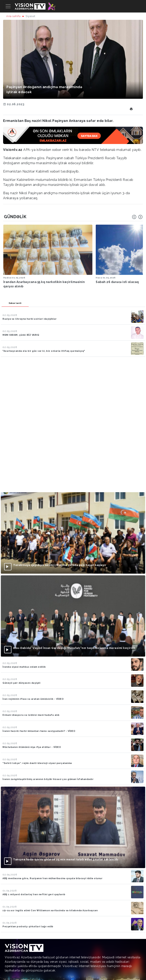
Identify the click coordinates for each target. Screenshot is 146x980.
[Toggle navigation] (8, 6)
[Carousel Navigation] (137, 217)
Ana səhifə (13, 16)
